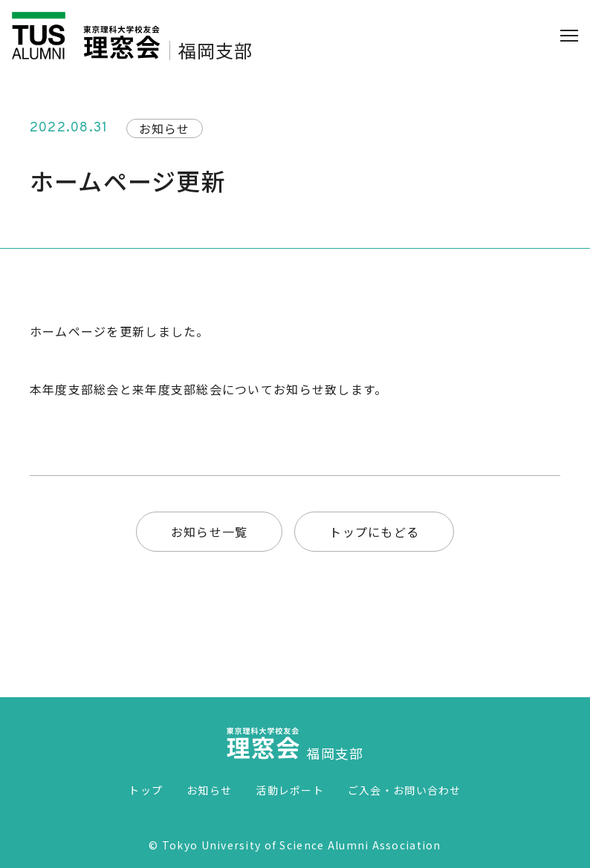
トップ (146, 790)
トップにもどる (374, 532)
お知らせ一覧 (210, 532)
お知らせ (209, 790)
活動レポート (290, 790)
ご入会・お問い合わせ (405, 790)
